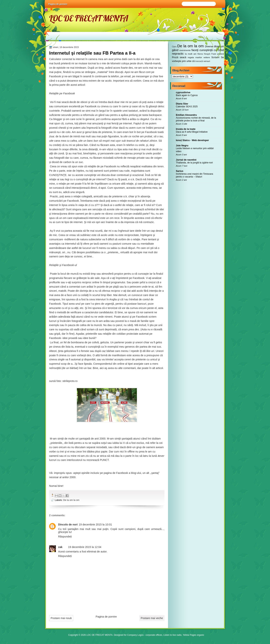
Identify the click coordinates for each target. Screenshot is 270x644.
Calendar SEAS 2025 (187, 107)
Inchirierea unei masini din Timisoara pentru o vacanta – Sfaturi (194, 175)
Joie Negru (182, 145)
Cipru (174, 47)
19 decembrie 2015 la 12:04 (85, 547)
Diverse (209, 46)
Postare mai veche (152, 618)
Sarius (180, 171)
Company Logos (135, 635)
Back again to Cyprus (187, 95)
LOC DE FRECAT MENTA (89, 18)
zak (60, 547)
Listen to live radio (173, 635)
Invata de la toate (186, 129)
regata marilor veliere (199, 57)
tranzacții (199, 61)
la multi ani (191, 54)
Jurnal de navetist (186, 160)
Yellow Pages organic (193, 635)
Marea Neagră (204, 54)
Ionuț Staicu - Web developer (192, 140)
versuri (207, 61)
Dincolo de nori (68, 525)
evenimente (185, 50)
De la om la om (71, 500)
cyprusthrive (183, 92)
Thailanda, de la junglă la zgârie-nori (194, 163)
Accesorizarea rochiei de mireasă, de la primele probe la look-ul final (196, 119)
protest (221, 54)
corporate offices (154, 635)
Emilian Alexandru (186, 115)
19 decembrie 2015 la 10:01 (95, 525)
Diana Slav (182, 104)
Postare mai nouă (61, 618)
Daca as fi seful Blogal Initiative (192, 132)
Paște (214, 54)
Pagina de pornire (58, 4)
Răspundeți (65, 537)
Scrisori (215, 57)
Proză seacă (179, 57)
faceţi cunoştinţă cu (204, 50)
